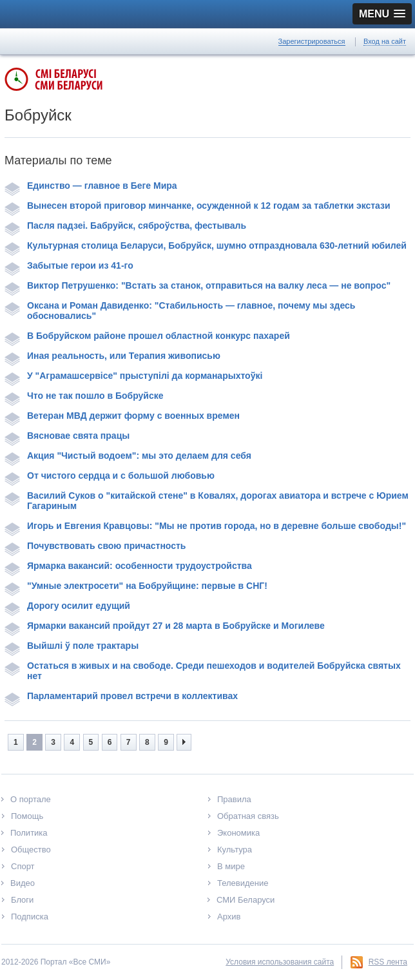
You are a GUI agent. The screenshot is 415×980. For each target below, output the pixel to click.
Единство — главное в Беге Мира (91, 186)
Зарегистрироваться (312, 41)
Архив (229, 917)
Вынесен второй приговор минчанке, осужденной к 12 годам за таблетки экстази (198, 206)
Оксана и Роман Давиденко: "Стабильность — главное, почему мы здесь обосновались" (180, 311)
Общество (31, 850)
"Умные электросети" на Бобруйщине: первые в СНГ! (136, 586)
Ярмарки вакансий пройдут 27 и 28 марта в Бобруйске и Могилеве (165, 626)
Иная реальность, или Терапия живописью (112, 356)
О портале (31, 799)
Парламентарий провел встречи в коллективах (121, 696)
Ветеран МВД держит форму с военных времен (122, 416)
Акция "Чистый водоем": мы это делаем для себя (128, 456)
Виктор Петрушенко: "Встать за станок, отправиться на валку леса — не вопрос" (198, 285)
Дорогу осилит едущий (67, 606)
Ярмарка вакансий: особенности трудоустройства (128, 566)
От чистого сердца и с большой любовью (110, 476)
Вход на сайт (385, 41)
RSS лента (388, 962)
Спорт (23, 866)
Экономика (238, 833)
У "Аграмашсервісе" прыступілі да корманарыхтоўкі (133, 376)
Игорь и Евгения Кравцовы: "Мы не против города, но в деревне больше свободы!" (205, 526)
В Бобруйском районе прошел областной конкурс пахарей (147, 336)
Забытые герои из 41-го (69, 265)
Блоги (22, 900)
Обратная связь (248, 816)
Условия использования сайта (280, 962)
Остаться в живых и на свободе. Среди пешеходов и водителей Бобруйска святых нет (203, 671)
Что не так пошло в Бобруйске (84, 396)
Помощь (27, 816)
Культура (235, 850)
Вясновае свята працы (67, 436)
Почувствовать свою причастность (95, 546)
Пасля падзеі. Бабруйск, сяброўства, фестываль (125, 226)
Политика (29, 833)
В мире (231, 866)
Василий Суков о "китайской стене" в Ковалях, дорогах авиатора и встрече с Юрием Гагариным (207, 501)
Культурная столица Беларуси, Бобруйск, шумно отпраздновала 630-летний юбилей (206, 245)
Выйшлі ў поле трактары (72, 646)
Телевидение (243, 883)
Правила (234, 799)
